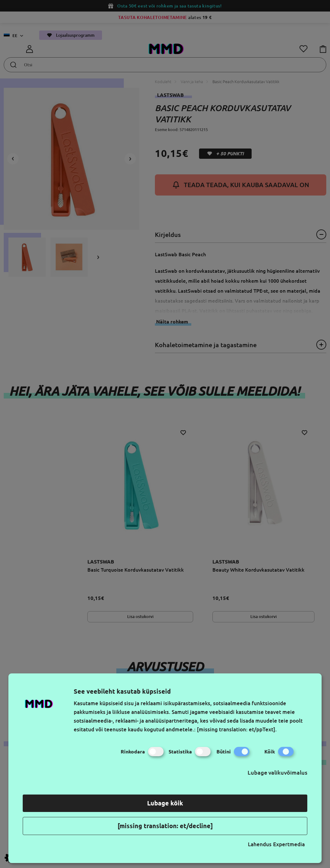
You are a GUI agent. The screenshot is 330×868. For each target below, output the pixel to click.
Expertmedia (289, 844)
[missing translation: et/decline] (165, 826)
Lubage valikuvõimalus (277, 772)
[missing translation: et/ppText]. (237, 729)
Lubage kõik (165, 803)
